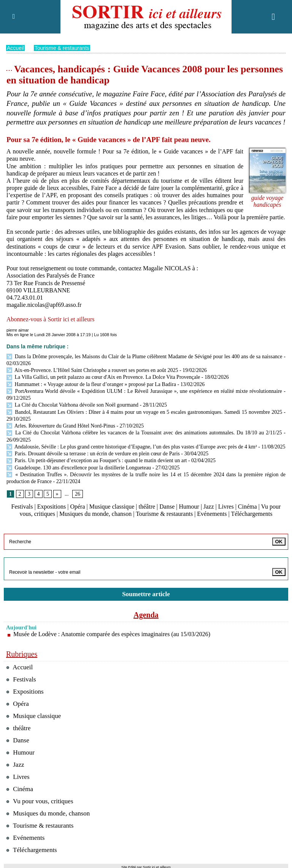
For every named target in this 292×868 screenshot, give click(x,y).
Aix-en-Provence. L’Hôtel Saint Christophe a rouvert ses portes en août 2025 (92, 370)
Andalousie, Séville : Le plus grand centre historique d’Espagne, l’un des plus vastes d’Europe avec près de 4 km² (132, 447)
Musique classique (112, 507)
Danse (167, 507)
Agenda (146, 615)
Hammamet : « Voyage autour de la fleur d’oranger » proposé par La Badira (91, 384)
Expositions (52, 507)
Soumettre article (146, 594)
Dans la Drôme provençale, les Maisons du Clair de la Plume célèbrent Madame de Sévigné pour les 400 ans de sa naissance (144, 357)
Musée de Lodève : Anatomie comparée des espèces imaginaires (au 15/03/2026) (112, 634)
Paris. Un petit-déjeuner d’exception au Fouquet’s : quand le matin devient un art (97, 460)
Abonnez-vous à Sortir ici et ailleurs (51, 319)
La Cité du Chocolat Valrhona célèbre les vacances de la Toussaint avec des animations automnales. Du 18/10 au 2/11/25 (144, 433)
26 (78, 494)
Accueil (15, 48)
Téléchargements (252, 514)
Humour (189, 507)
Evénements (212, 514)
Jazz (209, 507)
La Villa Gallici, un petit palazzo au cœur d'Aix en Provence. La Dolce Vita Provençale (103, 377)
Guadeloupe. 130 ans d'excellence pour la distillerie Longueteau (79, 468)
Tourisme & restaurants (62, 48)
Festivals (22, 507)
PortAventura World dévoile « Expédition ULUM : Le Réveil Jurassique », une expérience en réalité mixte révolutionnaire (144, 391)
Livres (226, 507)
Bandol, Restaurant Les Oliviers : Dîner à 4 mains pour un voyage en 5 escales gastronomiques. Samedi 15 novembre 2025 (144, 412)
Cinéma (248, 507)
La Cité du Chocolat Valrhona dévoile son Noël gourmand (73, 405)
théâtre (147, 507)
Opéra (77, 507)
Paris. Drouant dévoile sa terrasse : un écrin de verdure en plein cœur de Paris (93, 454)
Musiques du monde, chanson (95, 514)
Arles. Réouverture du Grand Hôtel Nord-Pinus (61, 426)
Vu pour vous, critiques (40, 801)
